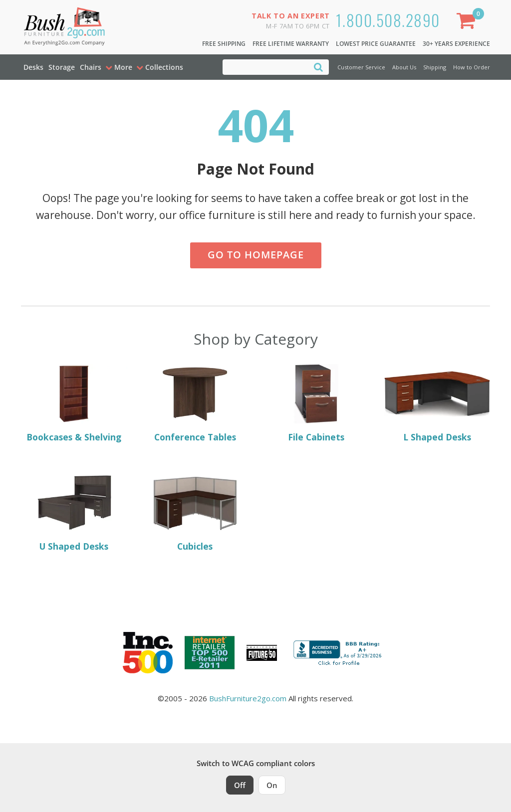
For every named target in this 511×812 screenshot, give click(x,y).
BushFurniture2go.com (248, 698)
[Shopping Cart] (468, 23)
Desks (33, 67)
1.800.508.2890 (388, 20)
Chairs (91, 67)
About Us (404, 67)
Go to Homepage (256, 255)
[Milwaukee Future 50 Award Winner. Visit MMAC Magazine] (262, 653)
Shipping (435, 67)
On (272, 785)
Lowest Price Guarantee (376, 44)
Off (240, 785)
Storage (62, 67)
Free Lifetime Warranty (291, 44)
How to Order (472, 67)
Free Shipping (224, 44)
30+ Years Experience (456, 44)
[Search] (318, 67)
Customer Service (361, 67)
